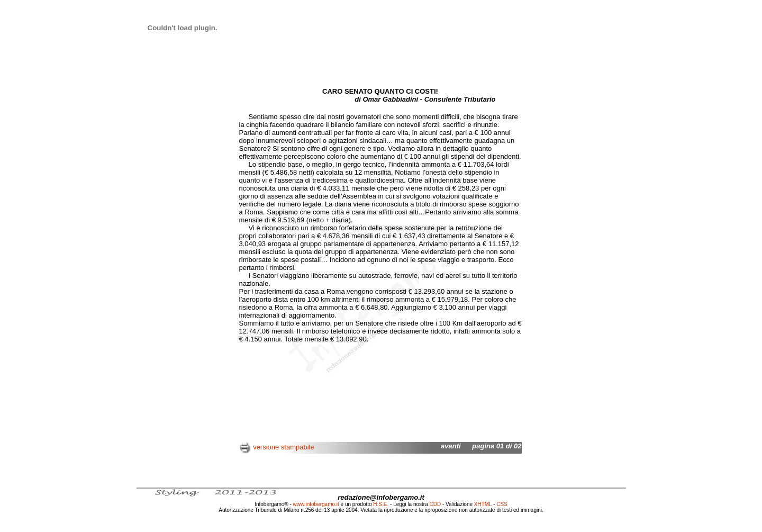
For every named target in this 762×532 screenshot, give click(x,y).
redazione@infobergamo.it (381, 497)
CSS (502, 504)
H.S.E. (381, 504)
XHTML (483, 504)
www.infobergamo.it (316, 504)
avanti (451, 446)
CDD (436, 504)
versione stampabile (284, 447)
